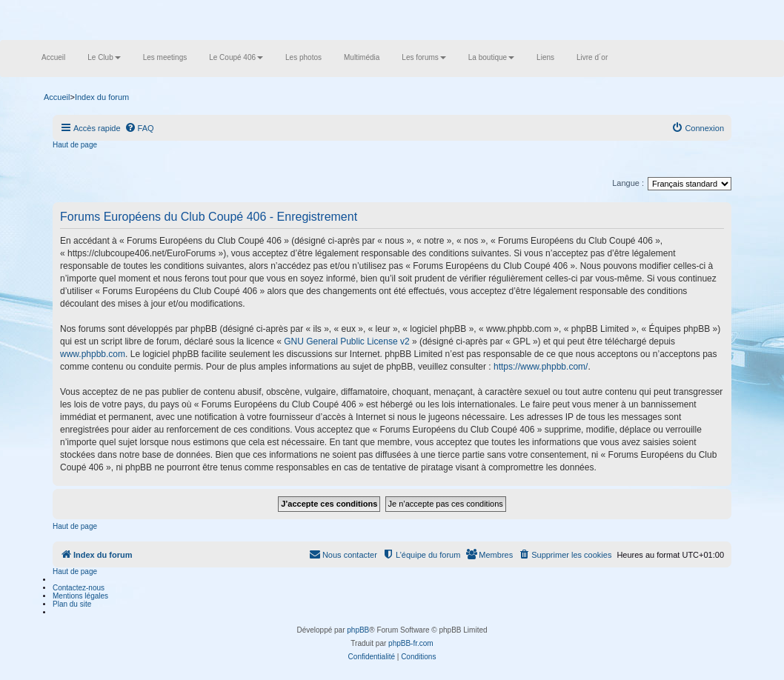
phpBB (358, 630)
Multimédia (362, 57)
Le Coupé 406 (236, 57)
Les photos (303, 57)
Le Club (104, 57)
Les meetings (165, 57)
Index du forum (102, 97)
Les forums (423, 57)
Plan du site (72, 604)
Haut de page (75, 145)
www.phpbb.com (93, 354)
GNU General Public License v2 (346, 341)
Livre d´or (592, 57)
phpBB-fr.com (411, 643)
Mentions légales (80, 596)
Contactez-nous (79, 588)
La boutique (491, 57)
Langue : (628, 183)
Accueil (53, 57)
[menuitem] (139, 128)
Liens (545, 57)
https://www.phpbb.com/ (541, 367)
